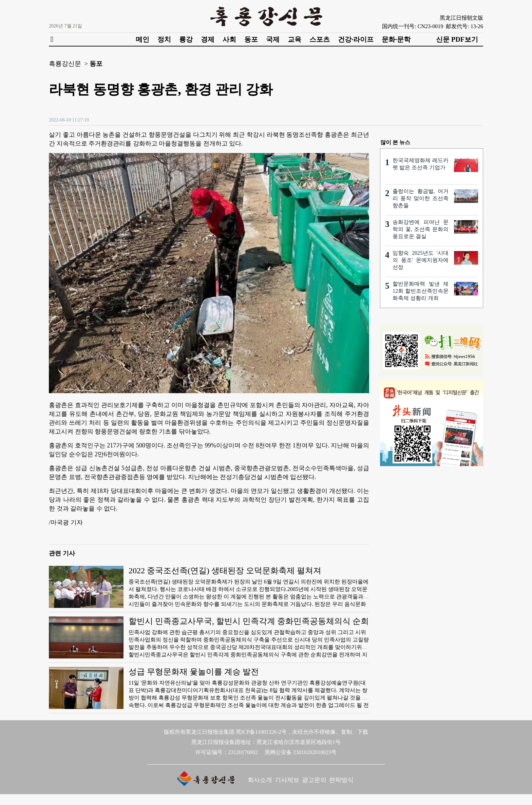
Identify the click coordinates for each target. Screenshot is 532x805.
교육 (294, 39)
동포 (251, 39)
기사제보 (287, 780)
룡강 (186, 39)
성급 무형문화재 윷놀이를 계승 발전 (194, 672)
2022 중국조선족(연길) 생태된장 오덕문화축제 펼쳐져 (225, 571)
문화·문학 (396, 39)
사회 (229, 39)
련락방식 (341, 780)
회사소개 (260, 780)
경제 (208, 39)
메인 (142, 39)
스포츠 (320, 39)
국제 (273, 39)
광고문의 (314, 780)
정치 (164, 39)
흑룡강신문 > (68, 64)
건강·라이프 (356, 39)
